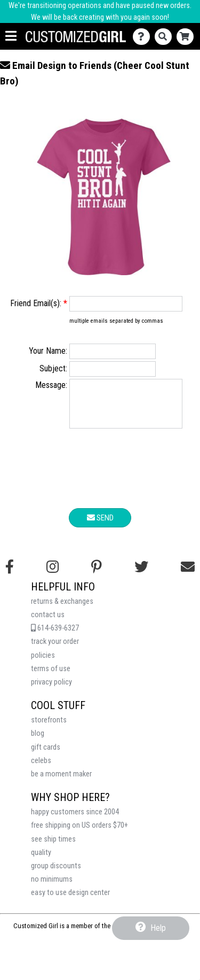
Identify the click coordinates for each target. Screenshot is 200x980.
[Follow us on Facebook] (10, 575)
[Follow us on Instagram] (53, 575)
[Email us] (188, 575)
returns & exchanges (62, 609)
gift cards (46, 755)
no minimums (52, 887)
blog (38, 741)
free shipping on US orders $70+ (79, 833)
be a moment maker (61, 782)
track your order (55, 650)
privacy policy (51, 690)
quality (41, 861)
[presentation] (100, 478)
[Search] (166, 37)
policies (43, 663)
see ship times (53, 847)
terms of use (51, 677)
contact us (48, 623)
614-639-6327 (55, 636)
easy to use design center (70, 901)
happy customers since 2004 (75, 820)
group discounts (56, 874)
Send (100, 526)
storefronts (49, 728)
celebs (41, 769)
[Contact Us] (144, 37)
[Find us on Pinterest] (97, 575)
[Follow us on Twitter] (141, 575)
